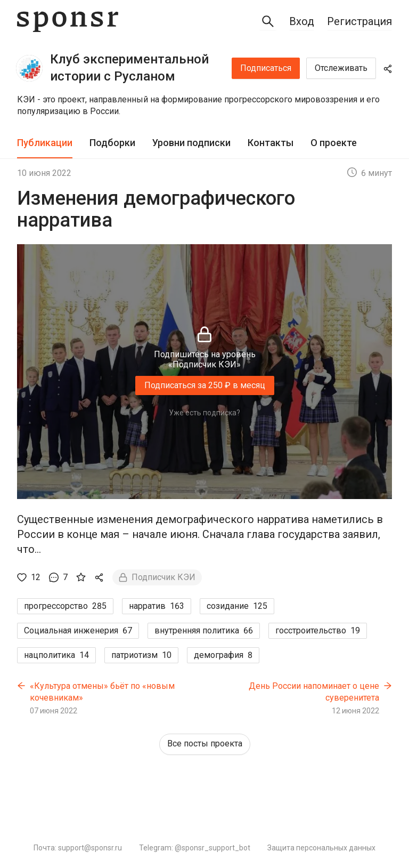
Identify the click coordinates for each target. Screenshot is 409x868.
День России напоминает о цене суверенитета (314, 692)
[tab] (45, 143)
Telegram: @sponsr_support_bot (195, 848)
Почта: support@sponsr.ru (78, 848)
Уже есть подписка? (204, 413)
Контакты (271, 143)
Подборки (112, 143)
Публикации (45, 143)
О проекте (334, 143)
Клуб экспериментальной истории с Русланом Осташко (129, 69)
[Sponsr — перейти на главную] (68, 22)
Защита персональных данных (321, 848)
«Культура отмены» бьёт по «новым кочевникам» (102, 692)
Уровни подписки (191, 143)
